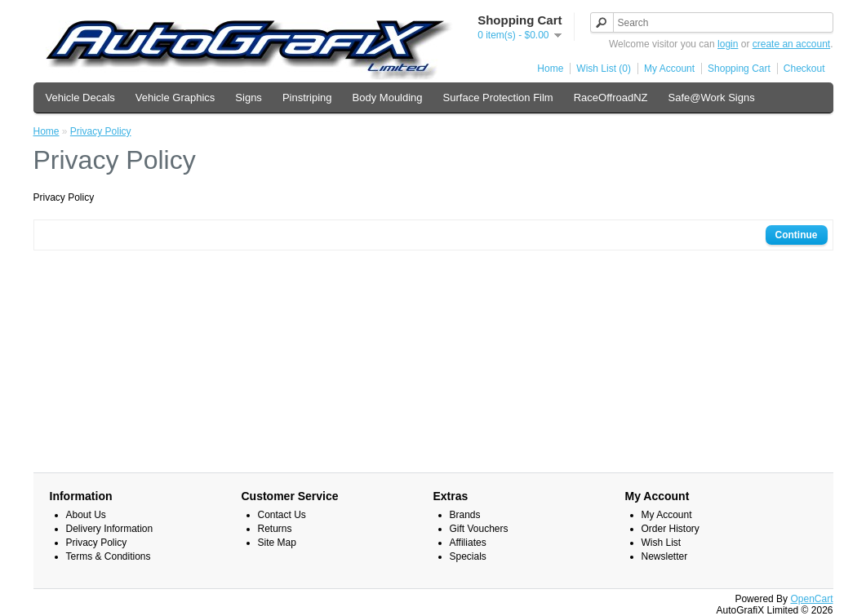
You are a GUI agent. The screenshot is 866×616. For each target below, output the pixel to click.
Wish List (662, 543)
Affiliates (468, 543)
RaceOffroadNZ (611, 97)
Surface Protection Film (498, 97)
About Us (86, 515)
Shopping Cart (739, 69)
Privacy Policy (101, 131)
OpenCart (811, 599)
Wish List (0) (604, 69)
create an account (791, 44)
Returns (275, 529)
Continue (797, 235)
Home (550, 69)
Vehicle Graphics (175, 97)
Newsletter (665, 556)
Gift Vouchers (479, 529)
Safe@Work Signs (711, 97)
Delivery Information (110, 529)
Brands (465, 515)
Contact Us (282, 515)
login (728, 44)
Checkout (804, 69)
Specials (468, 556)
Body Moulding (388, 97)
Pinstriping (307, 97)
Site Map (277, 543)
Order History (671, 529)
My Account (669, 69)
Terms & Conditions (109, 556)
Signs (249, 97)
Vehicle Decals (80, 97)
